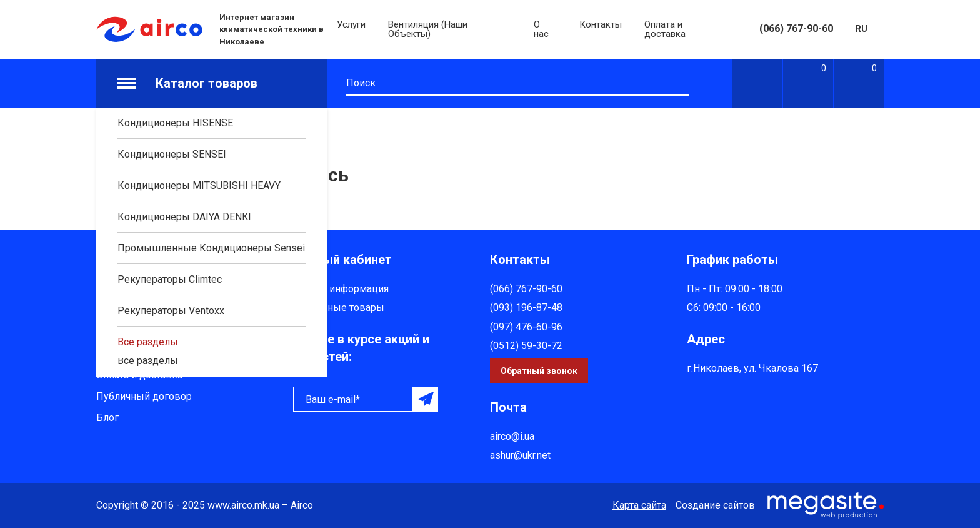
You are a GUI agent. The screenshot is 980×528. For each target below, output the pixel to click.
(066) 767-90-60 (796, 28)
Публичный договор (144, 396)
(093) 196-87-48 (526, 307)
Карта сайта (639, 505)
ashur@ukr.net (520, 455)
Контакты (601, 24)
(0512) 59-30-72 (526, 346)
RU (862, 29)
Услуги (351, 24)
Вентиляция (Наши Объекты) (428, 29)
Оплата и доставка (665, 29)
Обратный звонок (539, 371)
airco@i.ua (512, 436)
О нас (541, 29)
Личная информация (341, 289)
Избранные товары (339, 307)
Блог (107, 418)
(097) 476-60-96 (526, 327)
